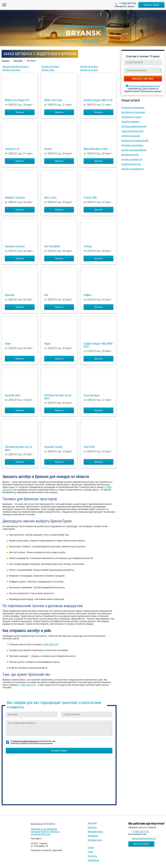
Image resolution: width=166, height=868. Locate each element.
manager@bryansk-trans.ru (144, 838)
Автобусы (92, 827)
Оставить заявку (59, 751)
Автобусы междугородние (134, 126)
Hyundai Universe (15, 246)
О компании (93, 860)
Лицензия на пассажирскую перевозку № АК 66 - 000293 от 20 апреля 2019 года (45, 832)
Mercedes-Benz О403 (96, 149)
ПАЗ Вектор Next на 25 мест (18, 448)
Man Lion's (50, 198)
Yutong (88, 246)
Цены (90, 852)
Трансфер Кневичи (130, 122)
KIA (46, 295)
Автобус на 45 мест (89, 67)
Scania (48, 149)
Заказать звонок (151, 5)
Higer (8, 344)
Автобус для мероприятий (134, 150)
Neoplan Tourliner (15, 198)
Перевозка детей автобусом (135, 141)
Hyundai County (53, 447)
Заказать (20, 112)
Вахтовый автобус (130, 155)
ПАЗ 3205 (89, 447)
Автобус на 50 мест (12, 70)
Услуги (91, 848)
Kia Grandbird (52, 246)
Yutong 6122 (12, 149)
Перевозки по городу (131, 117)
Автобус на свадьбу (131, 136)
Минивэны (93, 836)
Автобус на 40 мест (50, 67)
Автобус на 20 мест (89, 70)
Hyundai (10, 295)
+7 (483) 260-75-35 (127, 3)
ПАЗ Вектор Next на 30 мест (58, 397)
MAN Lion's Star (53, 100)
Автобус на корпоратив (132, 169)
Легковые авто (95, 840)
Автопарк (92, 823)
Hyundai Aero (13, 395)
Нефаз (87, 295)
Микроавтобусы (95, 832)
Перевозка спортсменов (133, 108)
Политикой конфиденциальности (144, 86)
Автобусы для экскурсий (133, 112)
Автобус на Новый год (132, 159)
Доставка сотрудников (132, 145)
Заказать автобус (143, 78)
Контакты (92, 856)
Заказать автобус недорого (15, 67)
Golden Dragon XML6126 (98, 100)
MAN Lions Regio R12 (17, 100)
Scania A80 (90, 198)
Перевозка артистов (131, 164)
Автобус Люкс (48, 70)
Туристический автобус (132, 131)
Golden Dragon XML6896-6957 (98, 345)
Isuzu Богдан (92, 395)
